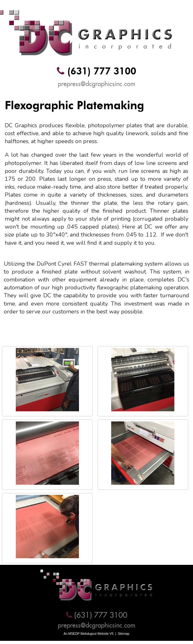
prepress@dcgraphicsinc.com (97, 84)
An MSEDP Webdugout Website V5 (88, 634)
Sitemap (124, 634)
